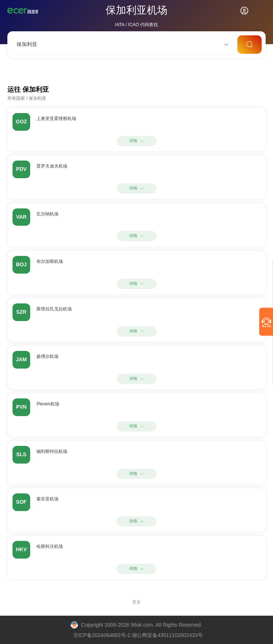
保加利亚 (38, 98)
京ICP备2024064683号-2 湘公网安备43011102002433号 (138, 635)
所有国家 (16, 98)
